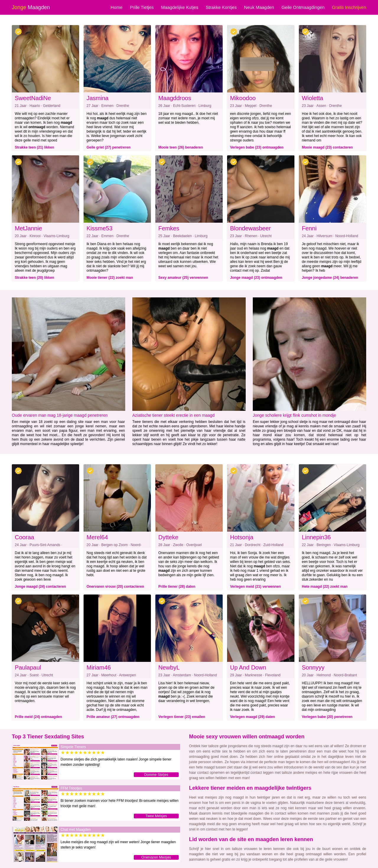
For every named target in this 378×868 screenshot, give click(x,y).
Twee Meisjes (156, 816)
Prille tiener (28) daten (177, 587)
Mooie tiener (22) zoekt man (110, 278)
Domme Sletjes (156, 775)
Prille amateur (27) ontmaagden (113, 717)
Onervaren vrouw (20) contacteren (115, 587)
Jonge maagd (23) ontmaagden (256, 278)
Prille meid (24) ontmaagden (38, 717)
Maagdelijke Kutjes (180, 7)
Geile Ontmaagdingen (303, 7)
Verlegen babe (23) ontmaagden (257, 147)
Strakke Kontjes (221, 7)
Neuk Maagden (259, 7)
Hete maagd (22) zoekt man (325, 587)
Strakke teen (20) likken (34, 278)
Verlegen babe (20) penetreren (327, 717)
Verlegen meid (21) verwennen (255, 587)
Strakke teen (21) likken (34, 147)
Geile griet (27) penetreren (109, 147)
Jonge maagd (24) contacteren (40, 587)
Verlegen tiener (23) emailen (182, 717)
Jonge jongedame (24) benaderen (330, 278)
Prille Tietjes (142, 7)
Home (117, 7)
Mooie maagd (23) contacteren (327, 147)
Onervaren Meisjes (156, 857)
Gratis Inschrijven (349, 7)
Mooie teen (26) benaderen (181, 147)
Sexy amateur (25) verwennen (183, 278)
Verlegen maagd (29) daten (252, 717)
